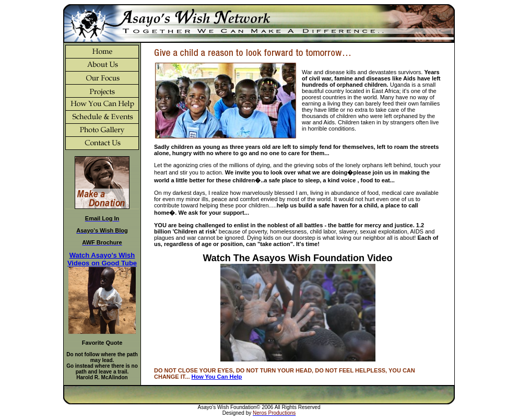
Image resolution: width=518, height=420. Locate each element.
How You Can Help (217, 377)
